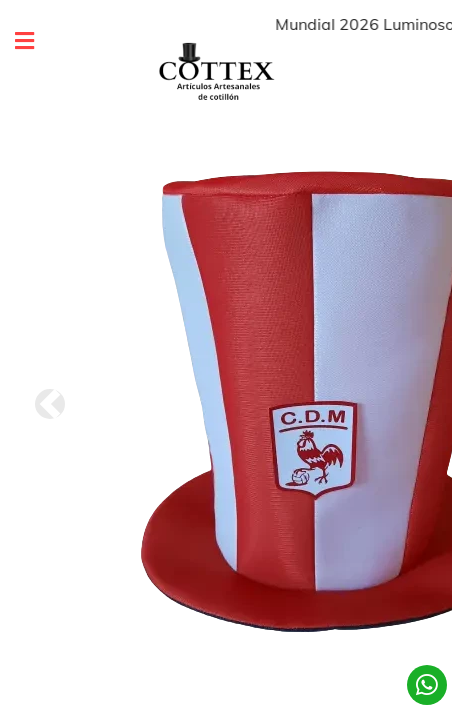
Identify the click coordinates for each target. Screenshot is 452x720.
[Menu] (19, 41)
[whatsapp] (427, 685)
